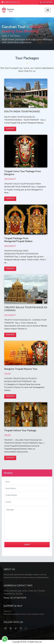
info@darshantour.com (11, 2)
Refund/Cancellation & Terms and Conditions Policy (24, 614)
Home (4, 36)
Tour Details (15, 36)
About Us (7, 611)
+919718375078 (46, 2)
